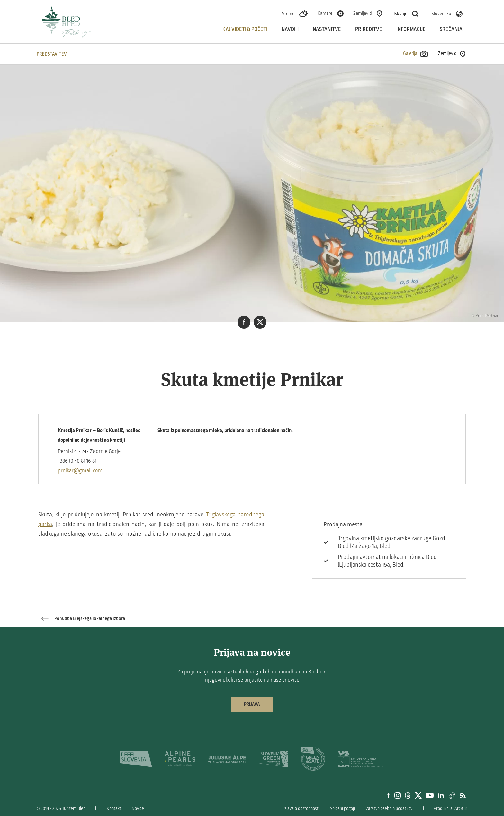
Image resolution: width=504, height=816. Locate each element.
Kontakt (114, 808)
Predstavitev (52, 54)
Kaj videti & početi (245, 29)
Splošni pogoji (342, 808)
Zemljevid (363, 13)
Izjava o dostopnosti (301, 808)
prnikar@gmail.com (80, 471)
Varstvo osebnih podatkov (389, 808)
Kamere (325, 13)
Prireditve (369, 29)
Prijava (252, 704)
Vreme (288, 14)
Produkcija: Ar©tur (450, 808)
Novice (138, 808)
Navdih (290, 29)
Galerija (415, 54)
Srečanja (451, 29)
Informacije (411, 29)
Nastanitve (327, 29)
